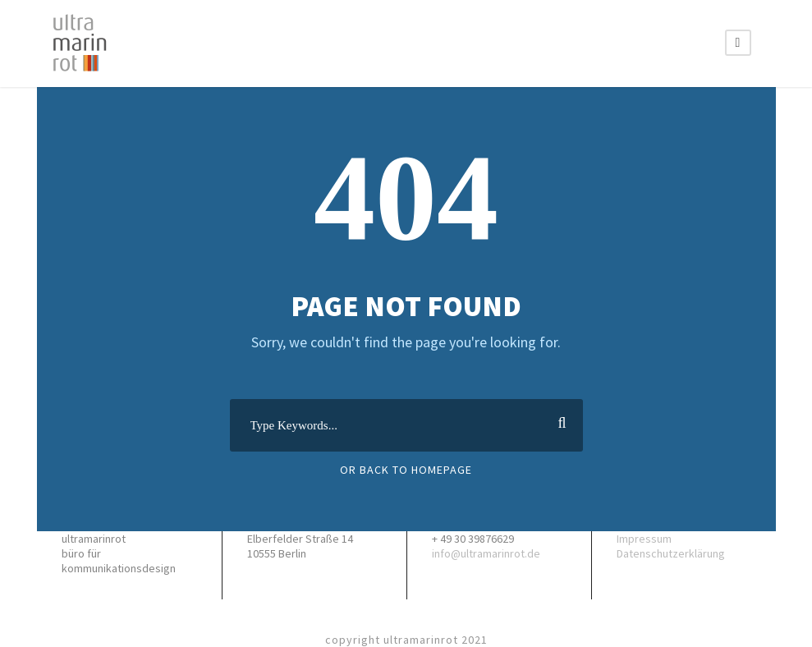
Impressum (644, 539)
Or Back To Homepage (406, 470)
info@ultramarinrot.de (486, 553)
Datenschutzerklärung (671, 553)
